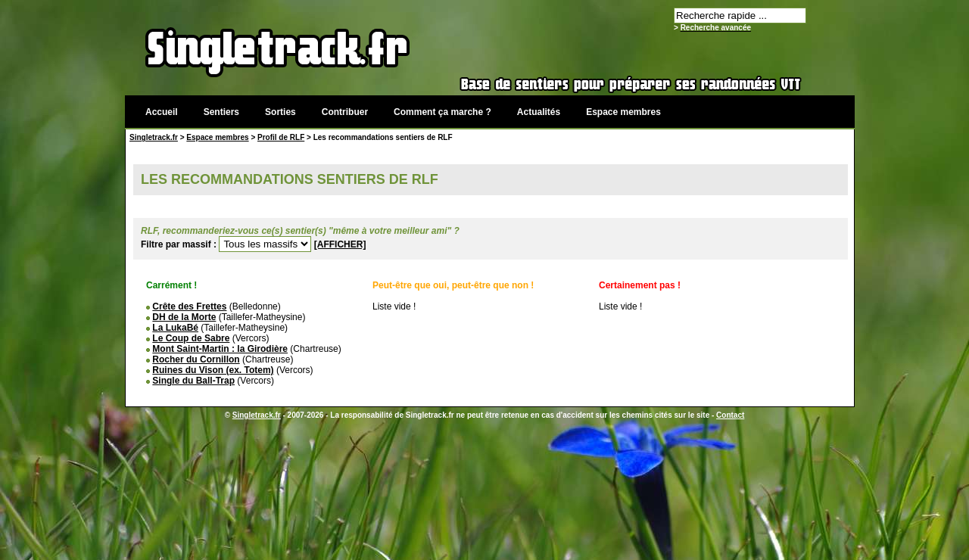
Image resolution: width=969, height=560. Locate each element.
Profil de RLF (281, 137)
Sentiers (221, 112)
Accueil (162, 112)
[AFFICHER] (340, 244)
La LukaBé (175, 328)
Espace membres (623, 112)
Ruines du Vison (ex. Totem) (213, 370)
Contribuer (345, 112)
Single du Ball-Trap (193, 381)
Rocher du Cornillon (196, 359)
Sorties (280, 112)
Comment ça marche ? (442, 112)
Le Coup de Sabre (191, 338)
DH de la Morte (184, 317)
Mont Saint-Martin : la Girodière (220, 349)
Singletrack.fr (154, 137)
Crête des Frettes (189, 306)
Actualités (539, 112)
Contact (730, 415)
